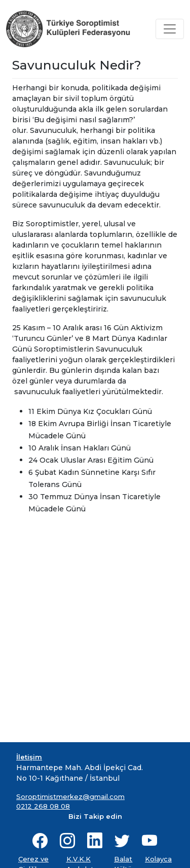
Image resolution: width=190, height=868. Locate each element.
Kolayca (158, 859)
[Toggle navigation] (170, 29)
